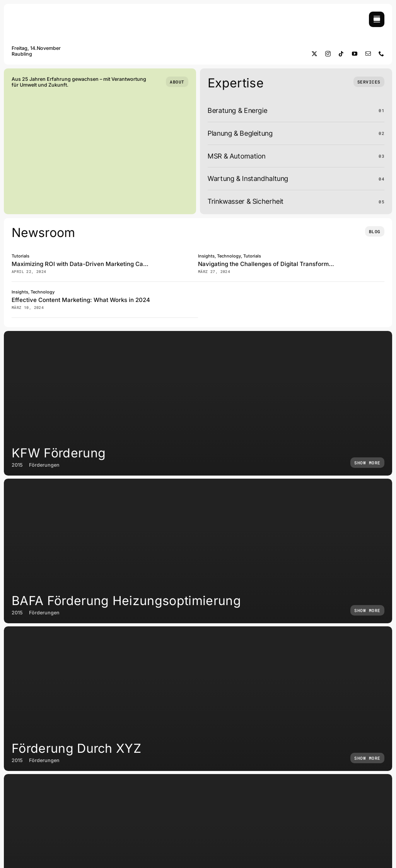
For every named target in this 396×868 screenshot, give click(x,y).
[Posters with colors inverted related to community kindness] (186, 291)
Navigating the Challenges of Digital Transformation (270, 264)
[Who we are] (177, 82)
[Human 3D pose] (373, 255)
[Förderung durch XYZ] (198, 699)
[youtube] (355, 54)
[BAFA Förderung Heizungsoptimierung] (198, 551)
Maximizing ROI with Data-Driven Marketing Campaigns (89, 264)
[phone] (381, 54)
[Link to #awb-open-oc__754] (377, 19)
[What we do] (369, 82)
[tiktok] (341, 54)
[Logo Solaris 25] (39, 15)
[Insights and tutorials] (375, 231)
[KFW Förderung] (198, 403)
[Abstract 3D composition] (186, 255)
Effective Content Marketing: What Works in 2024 (81, 300)
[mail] (368, 54)
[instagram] (328, 54)
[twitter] (315, 54)
